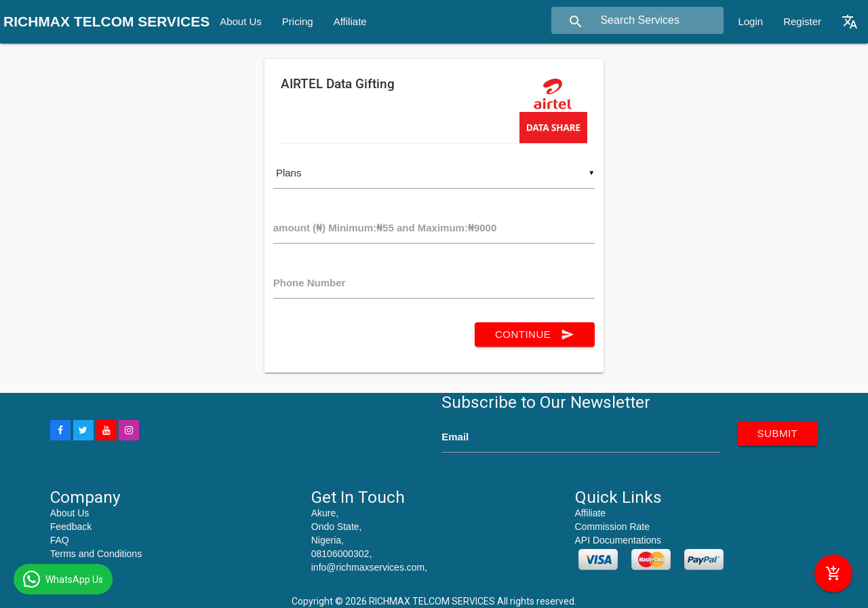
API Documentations (618, 540)
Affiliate (350, 21)
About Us (241, 21)
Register (802, 21)
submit (778, 433)
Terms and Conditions (96, 554)
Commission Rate (612, 527)
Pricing (298, 21)
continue (535, 335)
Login (750, 21)
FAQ (60, 540)
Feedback (71, 527)
